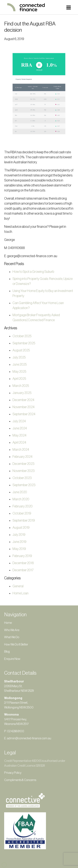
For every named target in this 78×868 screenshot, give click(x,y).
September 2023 (24, 485)
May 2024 (19, 435)
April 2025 (19, 379)
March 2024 (21, 450)
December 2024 (23, 400)
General (18, 586)
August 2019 (21, 528)
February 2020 (23, 506)
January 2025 (22, 393)
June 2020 (20, 492)
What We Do (12, 637)
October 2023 (22, 478)
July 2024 (19, 421)
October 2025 (22, 336)
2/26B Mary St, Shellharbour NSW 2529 (19, 686)
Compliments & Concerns (20, 780)
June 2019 (19, 542)
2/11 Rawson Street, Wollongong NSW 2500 (19, 703)
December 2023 (23, 464)
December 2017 (23, 570)
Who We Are (12, 630)
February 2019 (22, 556)
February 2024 (22, 457)
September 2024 (24, 414)
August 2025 (21, 350)
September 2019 (24, 521)
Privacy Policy (13, 773)
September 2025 (24, 343)
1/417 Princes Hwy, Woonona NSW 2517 (16, 719)
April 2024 (19, 443)
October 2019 (22, 513)
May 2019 (19, 549)
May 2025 (19, 372)
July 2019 (19, 535)
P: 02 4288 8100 (14, 731)
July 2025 (19, 357)
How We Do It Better (16, 645)
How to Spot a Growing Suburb (33, 272)
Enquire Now (12, 659)
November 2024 (24, 407)
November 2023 (24, 471)
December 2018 (23, 563)
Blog (7, 652)
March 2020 (21, 499)
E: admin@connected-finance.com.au (28, 738)
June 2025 (20, 365)
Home (8, 623)
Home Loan (20, 593)
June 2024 (20, 428)
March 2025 (21, 386)
